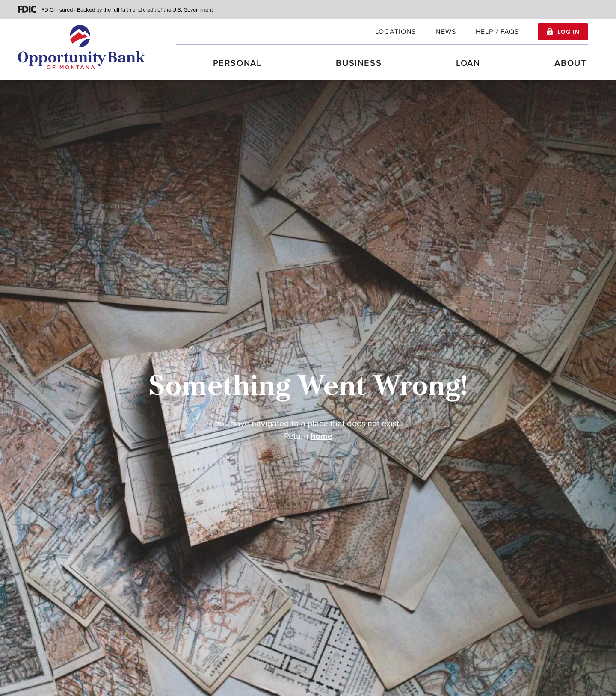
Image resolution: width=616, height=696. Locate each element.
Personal (237, 63)
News (446, 32)
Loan (468, 63)
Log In (568, 32)
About (570, 63)
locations (395, 32)
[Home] (81, 47)
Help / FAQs (498, 32)
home (321, 436)
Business (359, 63)
